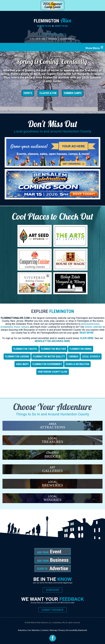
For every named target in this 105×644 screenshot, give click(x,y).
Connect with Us (67, 39)
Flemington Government (47, 364)
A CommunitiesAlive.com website (53, 34)
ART (52, 467)
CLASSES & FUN (48, 93)
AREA (53, 424)
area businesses (90, 324)
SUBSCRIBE (52, 590)
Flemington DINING (81, 349)
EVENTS (28, 93)
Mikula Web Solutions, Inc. (41, 623)
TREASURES (52, 442)
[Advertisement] (52, 387)
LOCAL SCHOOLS (91, 357)
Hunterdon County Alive (53, 372)
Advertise (53, 39)
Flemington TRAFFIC (25, 349)
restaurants (7, 327)
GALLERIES (53, 471)
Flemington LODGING (17, 357)
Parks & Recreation (77, 364)
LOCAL (53, 438)
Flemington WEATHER (53, 349)
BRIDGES (53, 456)
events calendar (93, 327)
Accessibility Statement (77, 630)
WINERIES (53, 500)
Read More (87, 333)
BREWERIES (52, 485)
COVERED (52, 453)
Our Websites (34, 630)
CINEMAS (73, 357)
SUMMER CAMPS (73, 93)
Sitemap (53, 630)
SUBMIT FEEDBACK (52, 610)
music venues (21, 327)
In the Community (37, 39)
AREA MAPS (22, 364)
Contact (45, 630)
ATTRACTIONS (52, 427)
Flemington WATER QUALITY (49, 357)
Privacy (62, 630)
